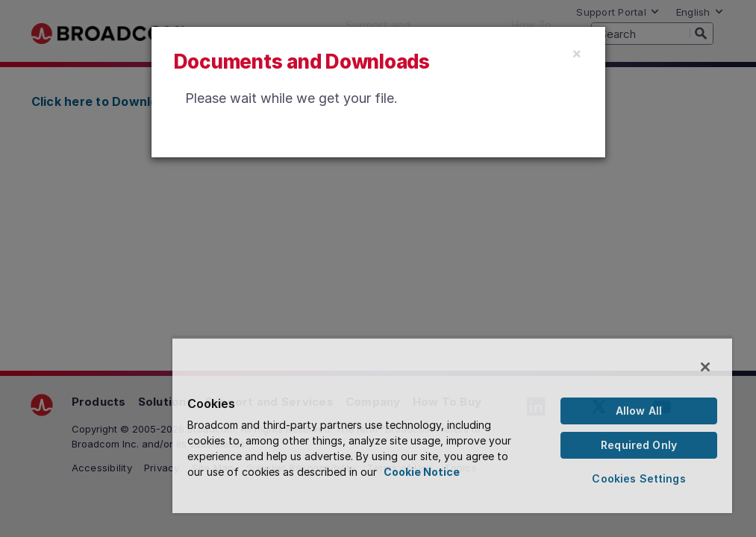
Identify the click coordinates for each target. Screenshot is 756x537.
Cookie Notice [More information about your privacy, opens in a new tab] (422, 472)
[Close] (577, 53)
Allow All (639, 411)
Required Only (639, 445)
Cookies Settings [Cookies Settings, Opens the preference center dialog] (638, 478)
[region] (452, 425)
